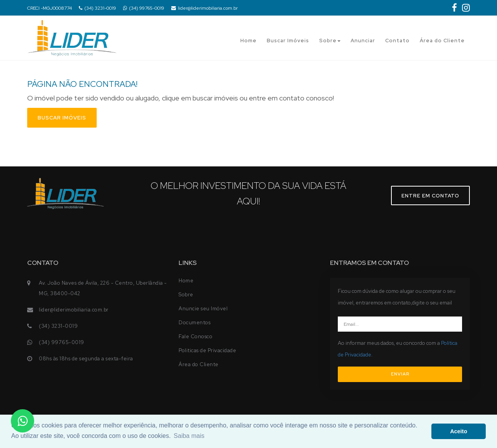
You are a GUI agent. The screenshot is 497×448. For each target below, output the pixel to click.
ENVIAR (400, 374)
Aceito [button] (459, 431)
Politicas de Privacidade (207, 350)
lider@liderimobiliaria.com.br (204, 8)
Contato (397, 41)
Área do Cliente (442, 41)
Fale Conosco (195, 336)
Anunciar (363, 41)
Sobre (330, 41)
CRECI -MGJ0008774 (50, 8)
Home (248, 41)
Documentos (195, 323)
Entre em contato (430, 196)
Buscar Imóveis (288, 41)
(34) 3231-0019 (97, 8)
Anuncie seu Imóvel (203, 309)
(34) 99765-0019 (144, 8)
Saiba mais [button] (189, 436)
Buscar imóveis (62, 118)
